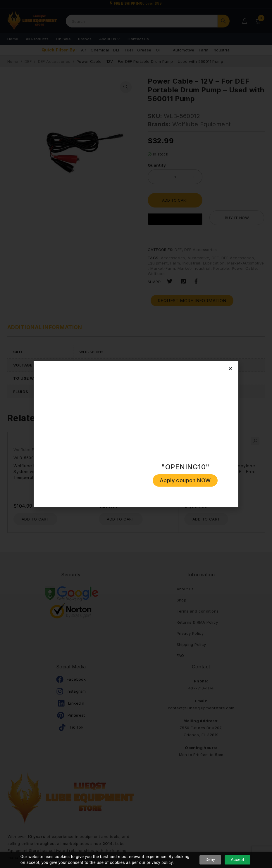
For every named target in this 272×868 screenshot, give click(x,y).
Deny (210, 860)
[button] (230, 369)
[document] (136, 434)
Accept (237, 860)
